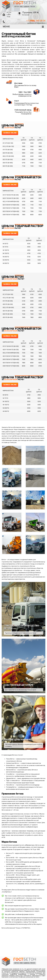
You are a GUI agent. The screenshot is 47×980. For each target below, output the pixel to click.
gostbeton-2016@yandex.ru (36, 23)
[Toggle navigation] (43, 27)
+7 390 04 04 (36, 21)
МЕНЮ (6, 27)
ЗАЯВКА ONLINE (10, 133)
